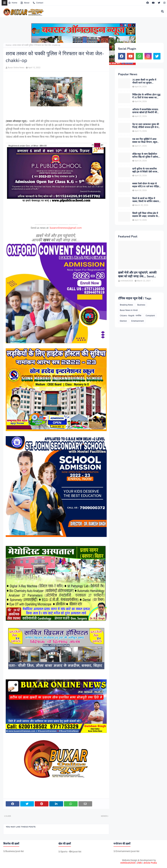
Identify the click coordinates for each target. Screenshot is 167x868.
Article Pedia (150, 863)
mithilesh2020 (128, 863)
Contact (38, 3)
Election (123, 321)
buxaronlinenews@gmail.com (66, 228)
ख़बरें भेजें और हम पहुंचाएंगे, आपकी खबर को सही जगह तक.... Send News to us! (137, 275)
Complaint (150, 316)
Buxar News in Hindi (129, 310)
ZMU (139, 863)
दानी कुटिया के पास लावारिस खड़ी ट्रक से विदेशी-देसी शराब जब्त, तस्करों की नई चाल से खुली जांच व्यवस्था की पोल (146, 170)
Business (141, 305)
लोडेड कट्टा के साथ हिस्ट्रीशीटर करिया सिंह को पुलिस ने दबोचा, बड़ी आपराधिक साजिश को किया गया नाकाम (146, 156)
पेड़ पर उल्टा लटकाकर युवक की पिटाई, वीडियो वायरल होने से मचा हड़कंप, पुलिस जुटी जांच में (146, 126)
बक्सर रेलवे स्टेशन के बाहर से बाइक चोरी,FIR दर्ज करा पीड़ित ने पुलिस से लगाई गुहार (146, 185)
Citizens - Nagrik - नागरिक (131, 316)
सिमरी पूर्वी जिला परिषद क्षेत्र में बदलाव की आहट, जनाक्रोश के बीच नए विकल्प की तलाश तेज (145, 215)
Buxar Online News (16, 68)
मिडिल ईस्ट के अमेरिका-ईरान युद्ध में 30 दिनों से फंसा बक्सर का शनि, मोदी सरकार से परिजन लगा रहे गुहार (146, 96)
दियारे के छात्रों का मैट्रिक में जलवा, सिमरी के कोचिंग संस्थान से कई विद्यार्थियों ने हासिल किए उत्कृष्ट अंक (146, 200)
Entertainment (138, 321)
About (25, 3)
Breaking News (126, 305)
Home (13, 3)
